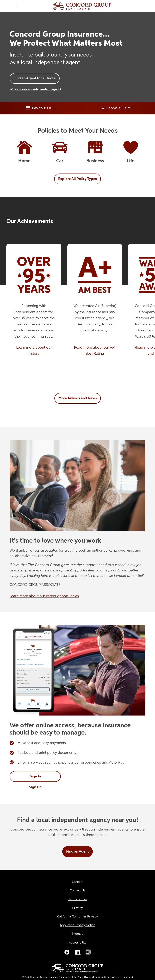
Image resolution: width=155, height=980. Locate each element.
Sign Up (35, 787)
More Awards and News (78, 398)
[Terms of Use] (77, 900)
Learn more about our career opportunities (44, 596)
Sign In (35, 776)
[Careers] (77, 882)
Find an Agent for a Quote (35, 78)
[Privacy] (77, 908)
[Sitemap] (77, 934)
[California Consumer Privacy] (77, 917)
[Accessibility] (77, 943)
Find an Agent (77, 852)
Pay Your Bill (39, 108)
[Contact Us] (77, 891)
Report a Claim (116, 108)
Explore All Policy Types (77, 179)
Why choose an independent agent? (35, 90)
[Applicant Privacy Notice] (77, 925)
